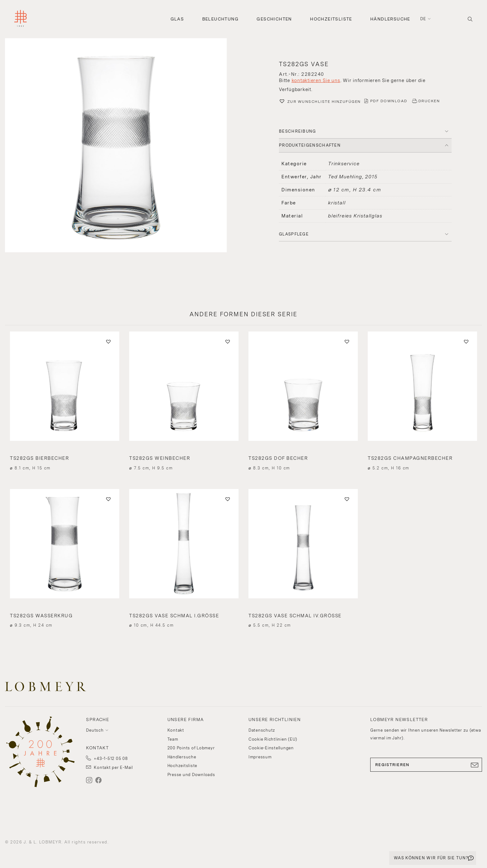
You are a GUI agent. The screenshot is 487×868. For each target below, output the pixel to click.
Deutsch (95, 730)
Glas (177, 19)
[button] (122, 146)
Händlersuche (390, 19)
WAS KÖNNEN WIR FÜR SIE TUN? (431, 858)
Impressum (260, 757)
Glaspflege (294, 234)
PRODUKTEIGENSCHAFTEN (310, 145)
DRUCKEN (429, 101)
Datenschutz (262, 730)
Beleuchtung (220, 19)
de (423, 19)
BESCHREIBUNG (298, 131)
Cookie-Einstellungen (271, 748)
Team (173, 739)
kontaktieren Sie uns (316, 80)
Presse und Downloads (191, 775)
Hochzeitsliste (331, 19)
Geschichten (274, 19)
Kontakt (176, 730)
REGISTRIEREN (426, 765)
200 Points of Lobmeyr (191, 748)
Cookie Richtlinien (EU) (273, 739)
